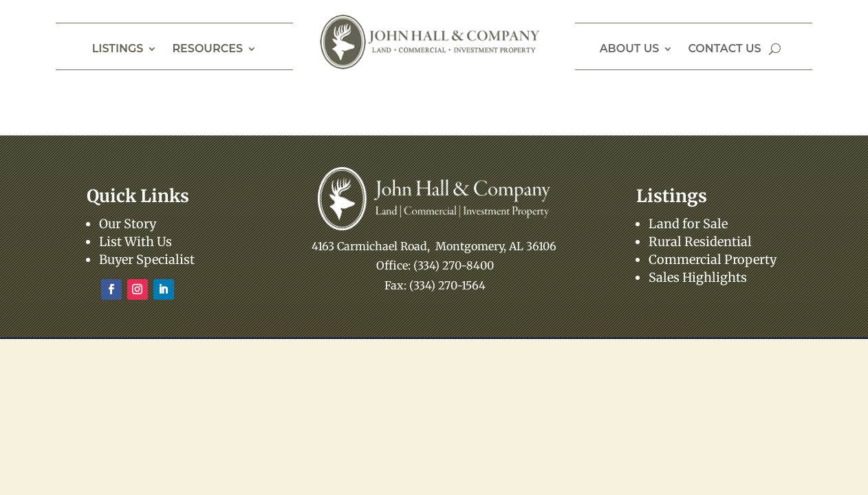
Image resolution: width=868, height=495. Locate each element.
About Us (630, 49)
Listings (118, 49)
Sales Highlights (698, 277)
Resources (207, 49)
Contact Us (724, 49)
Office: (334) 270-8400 (435, 265)
